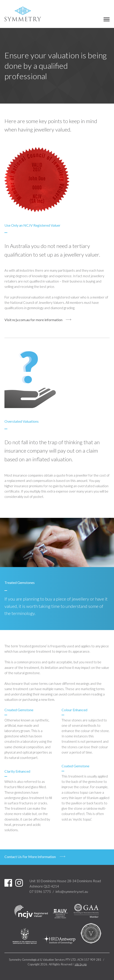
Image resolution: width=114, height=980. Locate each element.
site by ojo (81, 964)
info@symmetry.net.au (72, 892)
